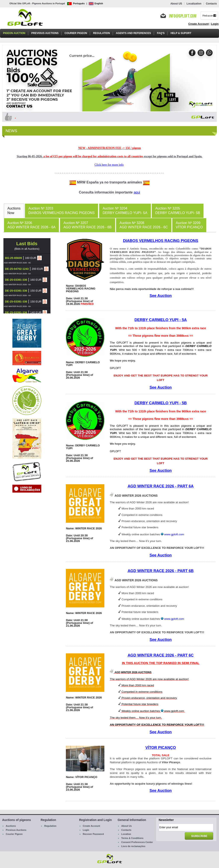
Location (126, 834)
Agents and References (133, 33)
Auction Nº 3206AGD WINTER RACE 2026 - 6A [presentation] (32, 225)
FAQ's (161, 33)
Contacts (211, 4)
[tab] (14, 211)
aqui (137, 192)
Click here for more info (109, 165)
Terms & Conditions (132, 838)
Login (215, 24)
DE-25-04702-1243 (17, 269)
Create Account (198, 24)
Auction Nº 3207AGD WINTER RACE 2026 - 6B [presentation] (88, 225)
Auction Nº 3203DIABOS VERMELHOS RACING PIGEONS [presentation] (61, 211)
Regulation (101, 33)
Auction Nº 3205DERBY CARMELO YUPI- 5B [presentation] (178, 211)
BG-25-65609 (14, 258)
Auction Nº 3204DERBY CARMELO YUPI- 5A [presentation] (125, 211)
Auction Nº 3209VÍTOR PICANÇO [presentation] (189, 225)
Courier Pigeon (76, 33)
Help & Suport (181, 33)
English (96, 3)
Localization (194, 4)
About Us (127, 826)
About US (176, 4)
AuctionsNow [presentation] (14, 211)
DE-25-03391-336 (16, 280)
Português (76, 3)
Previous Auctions (45, 33)
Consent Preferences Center (137, 842)
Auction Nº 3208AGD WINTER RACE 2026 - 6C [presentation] (144, 225)
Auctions (11, 826)
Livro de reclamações (133, 846)
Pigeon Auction (14, 33)
